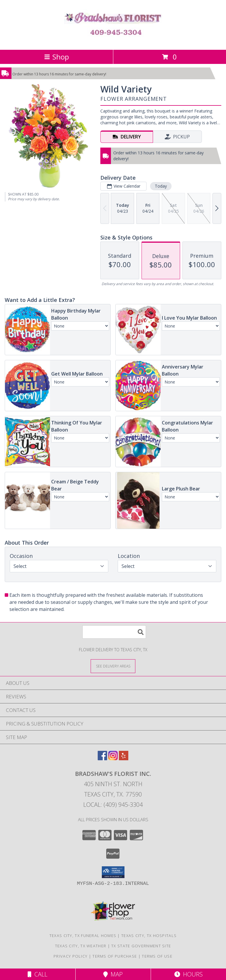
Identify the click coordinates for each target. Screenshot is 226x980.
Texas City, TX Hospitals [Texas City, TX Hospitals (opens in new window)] (149, 936)
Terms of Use (157, 956)
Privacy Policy (70, 956)
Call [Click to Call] (38, 974)
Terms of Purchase (115, 956)
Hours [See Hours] (188, 974)
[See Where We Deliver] (113, 666)
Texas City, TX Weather (81, 946)
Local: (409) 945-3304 (113, 805)
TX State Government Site (141, 946)
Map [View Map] (113, 974)
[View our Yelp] (124, 758)
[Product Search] (114, 632)
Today (161, 186)
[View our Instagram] (113, 758)
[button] (113, 872)
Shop (56, 57)
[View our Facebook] (102, 758)
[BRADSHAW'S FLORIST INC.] (113, 41)
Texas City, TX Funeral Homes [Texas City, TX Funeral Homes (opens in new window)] (83, 936)
